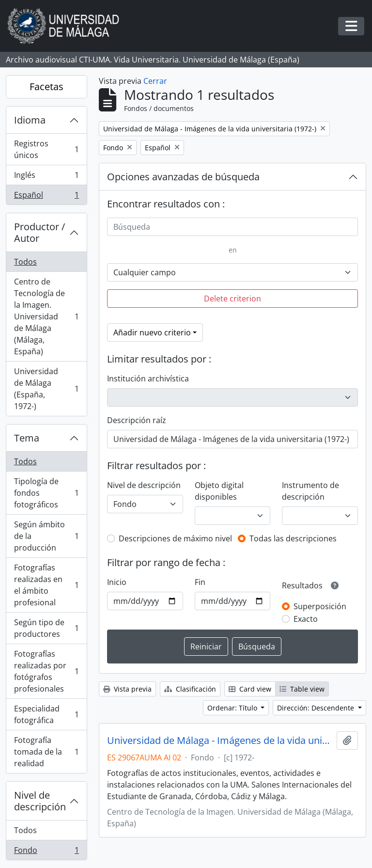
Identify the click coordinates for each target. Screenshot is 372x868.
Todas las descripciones (293, 538)
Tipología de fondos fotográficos (46, 493)
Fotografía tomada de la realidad (46, 752)
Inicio (117, 582)
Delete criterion (232, 299)
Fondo (46, 852)
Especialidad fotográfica (46, 714)
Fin (200, 582)
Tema (27, 438)
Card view (250, 689)
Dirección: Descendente (317, 708)
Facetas (46, 87)
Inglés (46, 177)
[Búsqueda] (232, 227)
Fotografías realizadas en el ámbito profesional (46, 585)
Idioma (30, 120)
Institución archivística (148, 379)
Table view (302, 689)
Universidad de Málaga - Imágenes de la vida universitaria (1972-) (220, 741)
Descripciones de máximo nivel (175, 538)
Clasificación (190, 689)
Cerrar (155, 81)
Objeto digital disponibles (219, 491)
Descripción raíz (137, 420)
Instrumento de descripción (310, 491)
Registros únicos (46, 149)
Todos (25, 262)
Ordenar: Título (233, 708)
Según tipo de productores (46, 628)
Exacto (306, 619)
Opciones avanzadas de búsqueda (183, 177)
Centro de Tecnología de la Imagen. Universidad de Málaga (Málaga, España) (46, 316)
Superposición (320, 606)
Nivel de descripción (40, 801)
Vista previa (127, 689)
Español (46, 197)
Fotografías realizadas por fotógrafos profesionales (46, 671)
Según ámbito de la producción (46, 536)
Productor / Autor (39, 232)
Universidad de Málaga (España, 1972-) (46, 389)
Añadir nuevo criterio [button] (152, 332)
